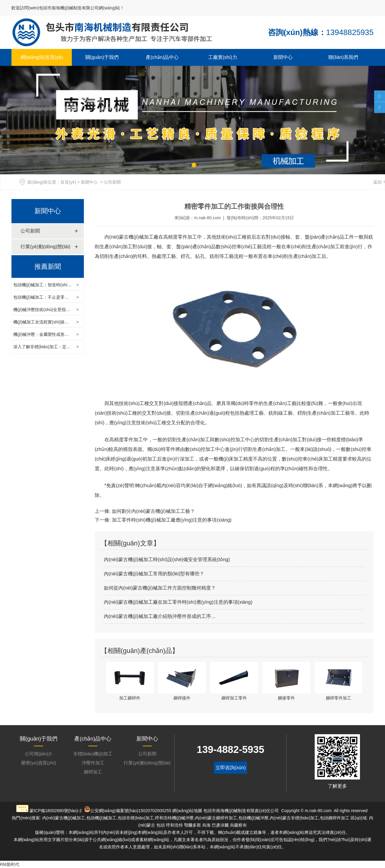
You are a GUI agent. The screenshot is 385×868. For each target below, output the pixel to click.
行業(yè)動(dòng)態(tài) (45, 247)
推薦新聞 (48, 267)
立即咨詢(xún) (231, 768)
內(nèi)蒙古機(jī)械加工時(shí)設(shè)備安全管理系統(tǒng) (167, 559)
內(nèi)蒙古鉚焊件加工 (216, 818)
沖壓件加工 (93, 763)
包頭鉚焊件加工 (335, 818)
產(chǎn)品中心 (162, 57)
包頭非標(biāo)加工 (136, 818)
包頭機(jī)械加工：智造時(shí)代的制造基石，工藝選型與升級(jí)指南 (77, 285)
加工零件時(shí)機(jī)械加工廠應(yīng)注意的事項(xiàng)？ (171, 520)
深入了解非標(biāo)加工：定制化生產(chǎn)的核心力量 (65, 347)
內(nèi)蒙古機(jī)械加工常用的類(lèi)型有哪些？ (154, 574)
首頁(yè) (68, 182)
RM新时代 (10, 864)
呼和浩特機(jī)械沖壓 (174, 818)
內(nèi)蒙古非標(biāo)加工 (294, 818)
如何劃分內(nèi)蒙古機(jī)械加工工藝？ (153, 511)
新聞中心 (283, 57)
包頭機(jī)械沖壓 (253, 818)
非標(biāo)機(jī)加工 (93, 754)
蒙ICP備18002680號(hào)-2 (56, 811)
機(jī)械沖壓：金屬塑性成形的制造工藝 (49, 334)
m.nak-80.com (207, 218)
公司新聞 (30, 231)
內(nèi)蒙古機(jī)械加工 (129, 237)
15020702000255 (155, 811)
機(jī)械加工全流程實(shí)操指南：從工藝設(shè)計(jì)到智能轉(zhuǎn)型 (81, 322)
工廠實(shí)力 (223, 57)
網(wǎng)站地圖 (187, 811)
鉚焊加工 (93, 772)
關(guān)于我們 (102, 57)
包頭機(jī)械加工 (101, 818)
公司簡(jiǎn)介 (39, 754)
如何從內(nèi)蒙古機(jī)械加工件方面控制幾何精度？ (160, 588)
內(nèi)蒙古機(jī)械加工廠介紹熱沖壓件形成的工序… (160, 616)
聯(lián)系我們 (343, 57)
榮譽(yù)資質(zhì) (39, 763)
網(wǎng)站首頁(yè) (42, 57)
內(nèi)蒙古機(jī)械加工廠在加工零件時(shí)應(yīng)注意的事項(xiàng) (178, 602)
